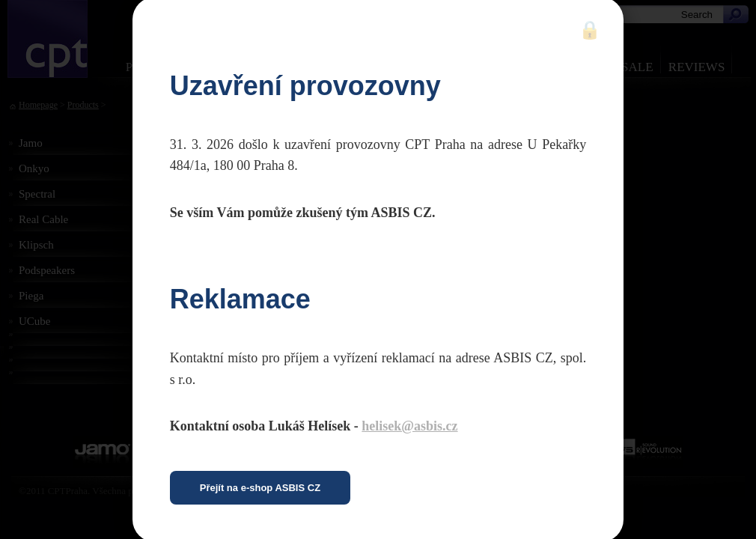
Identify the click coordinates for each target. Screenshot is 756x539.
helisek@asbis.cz (409, 426)
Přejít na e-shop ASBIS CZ (260, 488)
